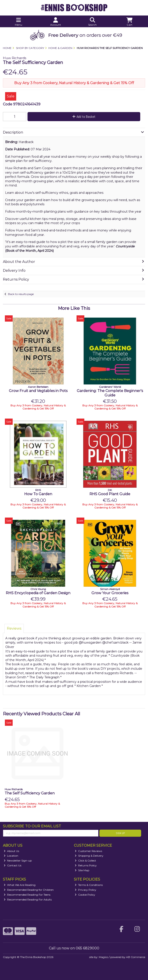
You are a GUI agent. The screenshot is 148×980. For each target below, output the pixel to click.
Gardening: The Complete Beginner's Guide (110, 393)
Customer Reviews (88, 851)
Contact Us (13, 865)
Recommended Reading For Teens (27, 895)
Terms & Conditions (89, 885)
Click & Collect (85, 861)
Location (11, 856)
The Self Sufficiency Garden (30, 793)
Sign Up (120, 833)
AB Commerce (136, 957)
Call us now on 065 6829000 (74, 948)
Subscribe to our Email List (32, 826)
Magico (103, 957)
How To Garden (38, 494)
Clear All (71, 714)
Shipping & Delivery (89, 856)
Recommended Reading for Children (29, 890)
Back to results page (21, 294)
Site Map (82, 870)
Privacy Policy (86, 890)
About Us (11, 851)
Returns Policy (86, 865)
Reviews (14, 628)
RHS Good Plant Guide (110, 494)
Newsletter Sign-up (18, 861)
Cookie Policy (85, 895)
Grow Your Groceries (110, 593)
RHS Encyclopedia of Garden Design (38, 593)
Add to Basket (84, 117)
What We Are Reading (20, 885)
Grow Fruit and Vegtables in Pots (38, 391)
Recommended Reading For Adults (28, 899)
